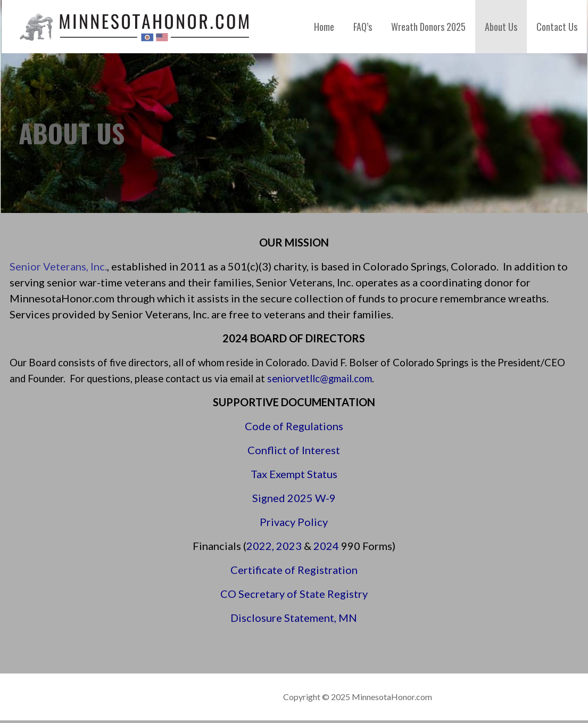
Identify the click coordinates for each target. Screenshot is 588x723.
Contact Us (557, 27)
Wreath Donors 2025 (428, 27)
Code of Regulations (294, 426)
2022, (261, 546)
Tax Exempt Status (294, 474)
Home (324, 27)
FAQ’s (363, 27)
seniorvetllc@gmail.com (320, 379)
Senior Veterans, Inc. (58, 266)
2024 (326, 546)
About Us (501, 27)
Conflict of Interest (294, 450)
